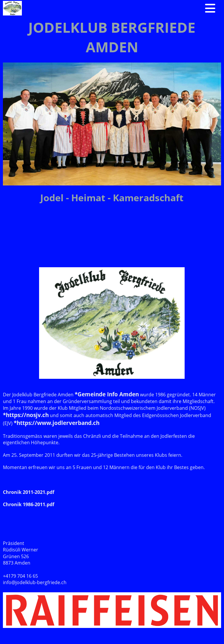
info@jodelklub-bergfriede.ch (35, 582)
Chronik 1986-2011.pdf (29, 504)
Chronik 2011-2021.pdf (29, 492)
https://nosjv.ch (27, 415)
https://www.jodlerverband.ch (58, 423)
